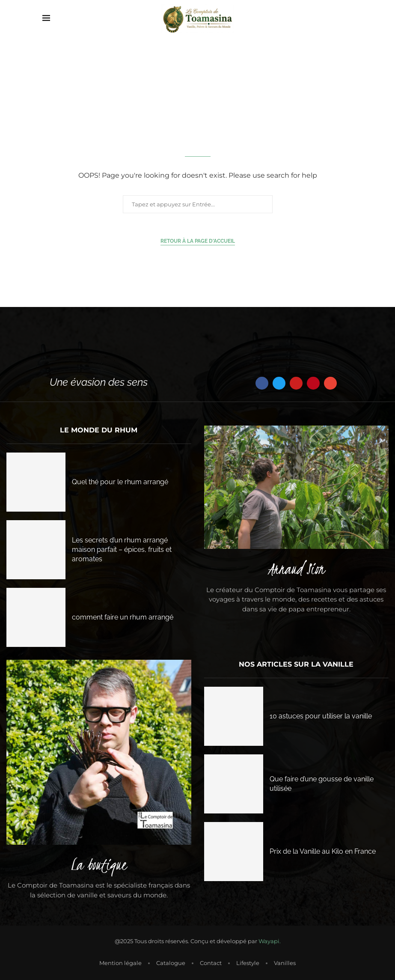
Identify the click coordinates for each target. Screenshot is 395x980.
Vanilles (285, 963)
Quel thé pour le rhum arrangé (120, 482)
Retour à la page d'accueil (198, 241)
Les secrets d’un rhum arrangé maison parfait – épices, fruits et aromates (122, 550)
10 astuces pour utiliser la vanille (321, 716)
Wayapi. (270, 941)
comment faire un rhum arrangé (123, 617)
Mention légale (120, 963)
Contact (211, 963)
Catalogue (171, 963)
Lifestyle (248, 963)
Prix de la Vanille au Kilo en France (323, 851)
